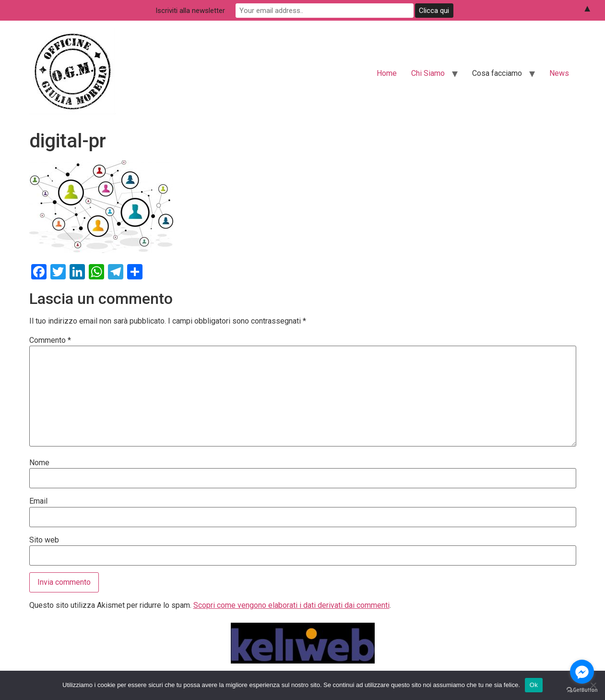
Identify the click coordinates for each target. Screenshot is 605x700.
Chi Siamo (428, 73)
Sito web (44, 540)
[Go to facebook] (582, 672)
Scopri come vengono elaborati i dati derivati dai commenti (291, 605)
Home (387, 73)
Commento (50, 340)
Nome (39, 463)
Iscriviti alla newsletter (221, 10)
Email (38, 501)
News (559, 73)
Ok (534, 685)
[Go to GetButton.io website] (582, 690)
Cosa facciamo (497, 73)
